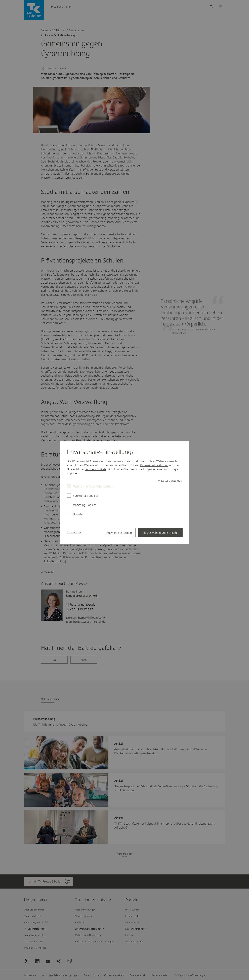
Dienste (78, 514)
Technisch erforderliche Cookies (93, 486)
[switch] (170, 481)
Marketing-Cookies (85, 505)
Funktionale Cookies (86, 496)
